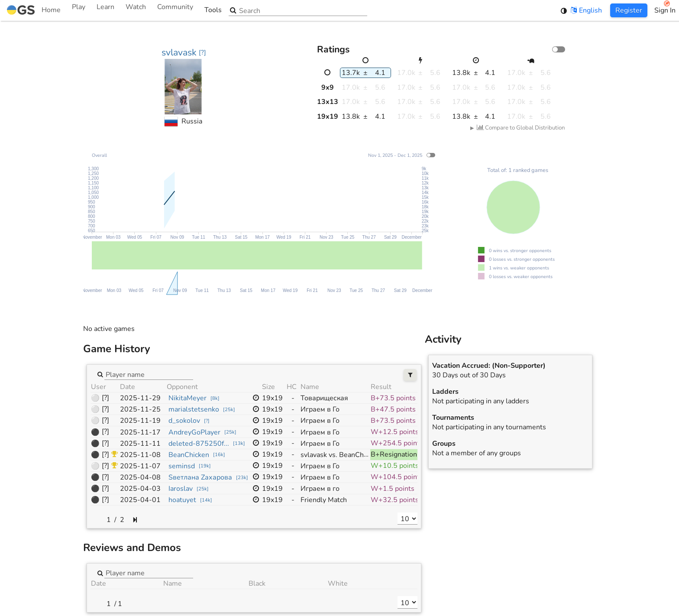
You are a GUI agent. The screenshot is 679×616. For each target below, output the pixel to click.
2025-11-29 (140, 398)
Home (34, 10)
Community (175, 10)
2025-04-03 (140, 489)
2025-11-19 (140, 421)
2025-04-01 (140, 500)
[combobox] (149, 374)
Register (629, 10)
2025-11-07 (140, 466)
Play (79, 10)
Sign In (665, 10)
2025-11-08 (140, 455)
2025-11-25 (140, 409)
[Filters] (410, 375)
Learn (105, 10)
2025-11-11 (140, 444)
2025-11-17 (140, 432)
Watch (136, 10)
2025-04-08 (140, 477)
